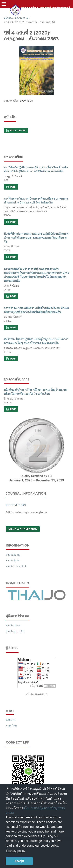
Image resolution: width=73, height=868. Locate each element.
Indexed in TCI (16, 505)
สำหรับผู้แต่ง (13, 560)
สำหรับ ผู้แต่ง (13, 625)
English (11, 720)
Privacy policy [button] (16, 851)
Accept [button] (19, 861)
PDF (12, 187)
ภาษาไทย (11, 725)
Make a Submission (23, 529)
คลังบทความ (22, 18)
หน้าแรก (8, 18)
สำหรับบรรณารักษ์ (16, 566)
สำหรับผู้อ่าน (13, 555)
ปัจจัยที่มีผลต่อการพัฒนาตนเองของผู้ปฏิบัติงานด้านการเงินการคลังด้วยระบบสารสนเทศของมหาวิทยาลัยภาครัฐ (36, 238)
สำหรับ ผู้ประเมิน (15, 631)
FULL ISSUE (17, 130)
